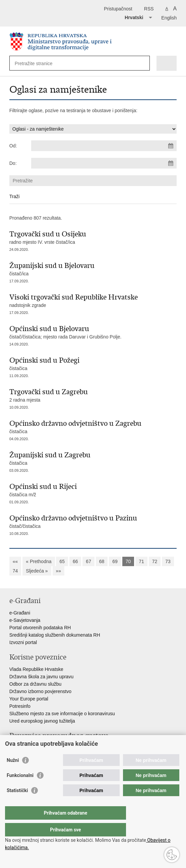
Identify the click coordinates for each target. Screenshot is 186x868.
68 (102, 561)
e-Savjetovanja (25, 620)
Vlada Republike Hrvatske (36, 669)
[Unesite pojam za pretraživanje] (39, 63)
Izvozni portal (23, 642)
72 (155, 561)
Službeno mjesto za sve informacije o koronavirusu (62, 714)
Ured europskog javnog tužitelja (42, 721)
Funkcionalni (20, 789)
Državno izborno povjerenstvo (40, 691)
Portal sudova (24, 748)
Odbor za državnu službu (36, 684)
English (169, 18)
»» (59, 571)
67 (88, 561)
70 (128, 561)
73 (168, 561)
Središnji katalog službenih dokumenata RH (55, 635)
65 (62, 561)
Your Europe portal (29, 699)
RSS (149, 9)
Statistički (17, 804)
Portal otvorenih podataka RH (40, 628)
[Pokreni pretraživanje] (143, 63)
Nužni (13, 774)
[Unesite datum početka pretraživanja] (104, 146)
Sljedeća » (37, 571)
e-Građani (20, 613)
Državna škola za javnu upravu (41, 677)
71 (141, 561)
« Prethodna (39, 561)
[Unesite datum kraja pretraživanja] (104, 163)
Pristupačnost (118, 9)
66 (75, 561)
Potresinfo (20, 706)
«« (15, 561)
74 (15, 571)
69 (115, 561)
